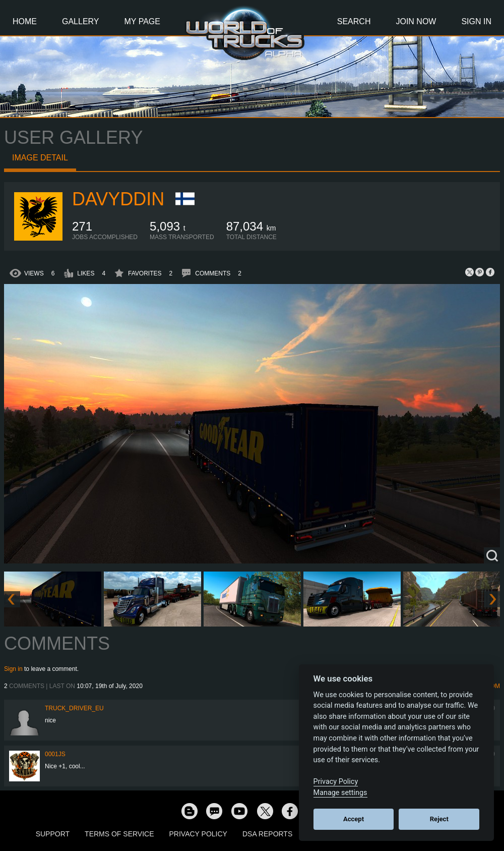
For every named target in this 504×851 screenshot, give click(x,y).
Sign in (13, 669)
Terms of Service (119, 834)
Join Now (416, 21)
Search (354, 21)
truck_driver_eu (74, 708)
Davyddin (118, 199)
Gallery (81, 21)
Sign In (476, 21)
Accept (354, 819)
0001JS (55, 754)
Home (25, 21)
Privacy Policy (198, 834)
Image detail (40, 158)
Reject (439, 819)
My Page (142, 21)
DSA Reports (267, 834)
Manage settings (340, 793)
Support (53, 834)
